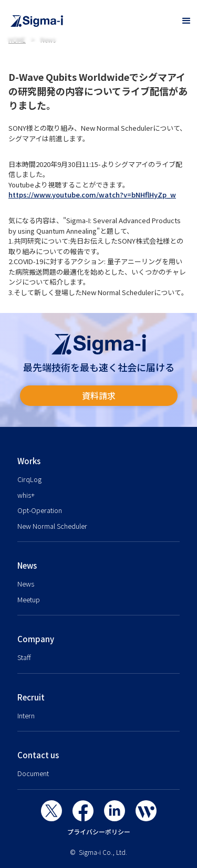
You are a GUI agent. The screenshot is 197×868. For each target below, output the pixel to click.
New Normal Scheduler (52, 526)
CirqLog (29, 479)
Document (33, 773)
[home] (88, 21)
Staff (24, 657)
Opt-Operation (40, 510)
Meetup (29, 599)
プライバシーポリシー (99, 832)
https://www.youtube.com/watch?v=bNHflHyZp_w (92, 195)
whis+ (26, 495)
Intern (26, 715)
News (26, 584)
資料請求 (99, 395)
